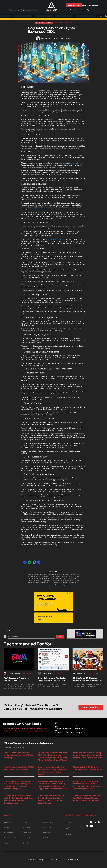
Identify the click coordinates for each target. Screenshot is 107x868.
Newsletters (8, 833)
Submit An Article (74, 5)
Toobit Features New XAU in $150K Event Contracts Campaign (19, 768)
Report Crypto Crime (11, 838)
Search (26, 843)
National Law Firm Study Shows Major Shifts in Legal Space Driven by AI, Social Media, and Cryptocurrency (18, 799)
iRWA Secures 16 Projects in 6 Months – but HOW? (17, 679)
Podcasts (27, 827)
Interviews (70, 10)
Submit (60, 637)
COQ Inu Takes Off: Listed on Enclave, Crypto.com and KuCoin (87, 679)
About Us (7, 822)
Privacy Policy (28, 838)
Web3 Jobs (47, 827)
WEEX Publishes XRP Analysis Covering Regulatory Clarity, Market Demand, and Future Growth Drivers (51, 799)
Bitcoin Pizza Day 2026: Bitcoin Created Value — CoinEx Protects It (87, 770)
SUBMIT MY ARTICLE (91, 707)
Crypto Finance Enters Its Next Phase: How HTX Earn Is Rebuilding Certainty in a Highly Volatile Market (53, 771)
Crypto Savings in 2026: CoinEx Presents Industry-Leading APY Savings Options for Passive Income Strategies (18, 785)
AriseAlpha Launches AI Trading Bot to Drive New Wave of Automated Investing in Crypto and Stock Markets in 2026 (88, 785)
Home (11, 10)
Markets (77, 10)
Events (35, 10)
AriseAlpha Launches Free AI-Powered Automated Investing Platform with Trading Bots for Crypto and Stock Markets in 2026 (53, 785)
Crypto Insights (26, 10)
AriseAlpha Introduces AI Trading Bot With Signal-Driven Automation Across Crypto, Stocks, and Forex (88, 755)
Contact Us (85, 5)
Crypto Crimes (91, 10)
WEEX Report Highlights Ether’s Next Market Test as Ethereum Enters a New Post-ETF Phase (86, 798)
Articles (17, 10)
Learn (83, 10)
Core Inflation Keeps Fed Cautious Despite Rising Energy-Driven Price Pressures (53, 680)
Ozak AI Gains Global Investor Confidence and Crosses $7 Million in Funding (19, 755)
